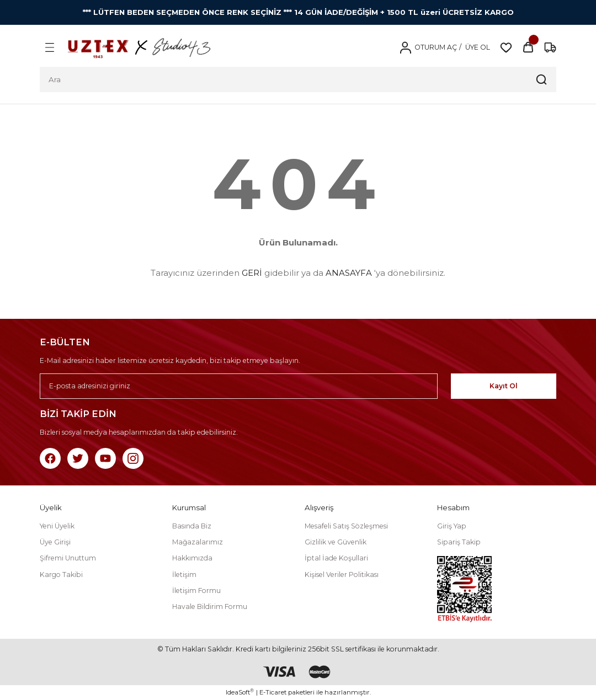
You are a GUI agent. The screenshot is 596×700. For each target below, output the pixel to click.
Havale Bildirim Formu (210, 607)
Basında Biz (192, 526)
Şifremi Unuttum (68, 558)
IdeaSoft (240, 692)
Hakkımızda (192, 558)
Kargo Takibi (61, 575)
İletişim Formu (196, 591)
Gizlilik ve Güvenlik (336, 542)
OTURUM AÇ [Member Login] (436, 47)
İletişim (184, 575)
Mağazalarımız (198, 542)
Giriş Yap (452, 526)
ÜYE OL (477, 47)
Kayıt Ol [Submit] (522, 386)
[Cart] (528, 47)
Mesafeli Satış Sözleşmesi (346, 526)
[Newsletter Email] (257, 386)
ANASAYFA (349, 273)
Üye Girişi (55, 542)
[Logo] (139, 47)
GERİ (252, 273)
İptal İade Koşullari (336, 558)
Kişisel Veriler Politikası (342, 575)
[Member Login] (405, 47)
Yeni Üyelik (57, 526)
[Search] (298, 79)
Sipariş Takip (459, 542)
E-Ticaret (273, 692)
